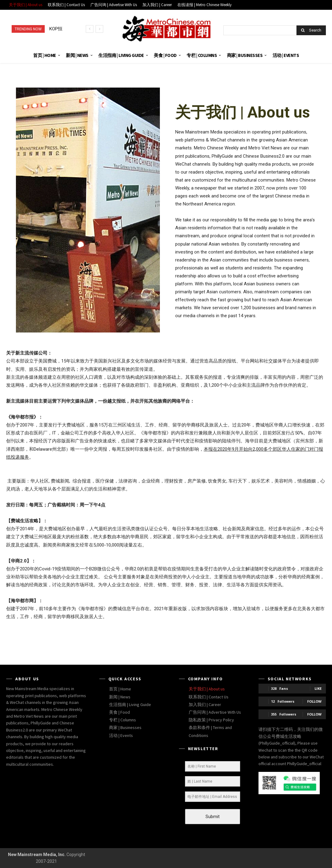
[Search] (311, 30)
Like (318, 688)
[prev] (90, 29)
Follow (314, 701)
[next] (99, 29)
